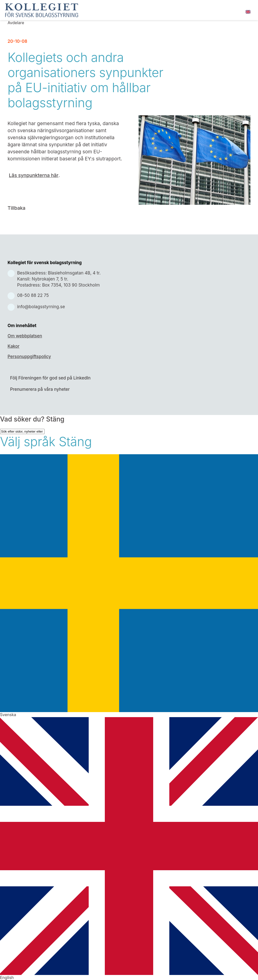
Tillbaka (17, 208)
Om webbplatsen (25, 336)
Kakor (13, 346)
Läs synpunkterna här (34, 175)
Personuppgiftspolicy (29, 357)
